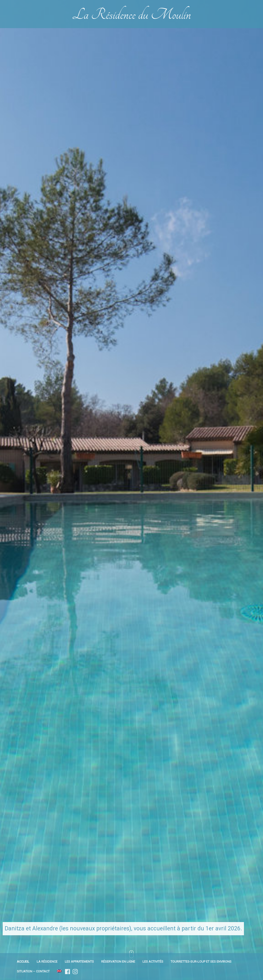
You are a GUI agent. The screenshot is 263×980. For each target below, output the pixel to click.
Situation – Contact (33, 971)
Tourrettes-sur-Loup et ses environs (201, 962)
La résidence (47, 962)
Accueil (23, 962)
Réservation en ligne (118, 962)
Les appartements (79, 962)
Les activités (153, 962)
